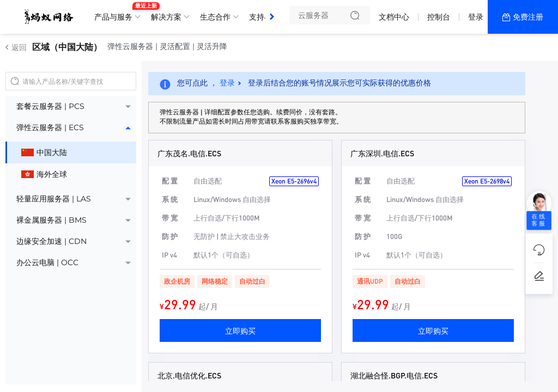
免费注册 (528, 17)
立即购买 (240, 330)
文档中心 (394, 17)
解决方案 (166, 17)
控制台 (439, 17)
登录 (476, 17)
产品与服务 (116, 13)
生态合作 (215, 17)
